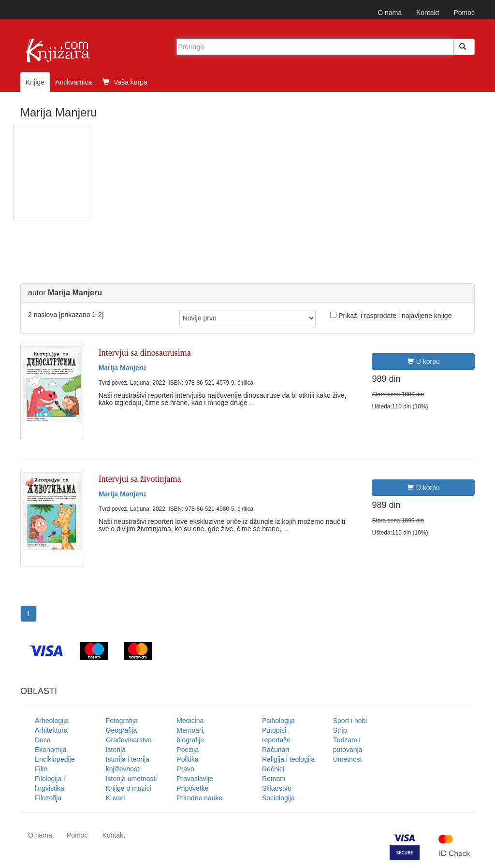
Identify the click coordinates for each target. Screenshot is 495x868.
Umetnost (348, 759)
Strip (340, 730)
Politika (187, 759)
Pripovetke (192, 788)
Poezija (188, 750)
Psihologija (278, 721)
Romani (274, 779)
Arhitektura (51, 730)
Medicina (190, 721)
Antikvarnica (73, 82)
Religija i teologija (288, 759)
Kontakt (428, 13)
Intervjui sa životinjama (140, 479)
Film (41, 769)
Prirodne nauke (199, 798)
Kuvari (116, 798)
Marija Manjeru (122, 368)
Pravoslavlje (195, 779)
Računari (276, 750)
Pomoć (464, 13)
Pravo (185, 769)
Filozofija (48, 798)
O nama (390, 13)
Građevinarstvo (129, 740)
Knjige (35, 82)
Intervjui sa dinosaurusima (145, 353)
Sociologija (278, 798)
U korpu (423, 362)
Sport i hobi (350, 721)
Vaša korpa (125, 82)
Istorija (116, 750)
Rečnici (273, 769)
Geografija (122, 730)
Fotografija (122, 721)
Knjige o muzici (129, 788)
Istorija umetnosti (131, 779)
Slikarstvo (277, 788)
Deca (43, 740)
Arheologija (52, 721)
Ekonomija (51, 750)
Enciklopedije (55, 759)
